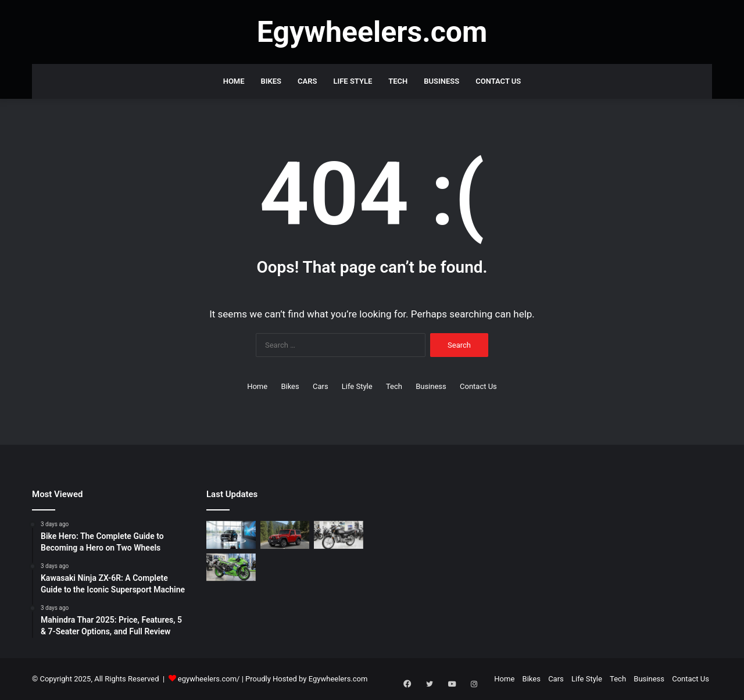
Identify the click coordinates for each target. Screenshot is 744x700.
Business (441, 81)
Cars (307, 81)
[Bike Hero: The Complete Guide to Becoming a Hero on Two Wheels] (339, 535)
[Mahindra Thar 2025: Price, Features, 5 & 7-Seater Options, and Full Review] (285, 535)
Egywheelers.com (338, 679)
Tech (398, 81)
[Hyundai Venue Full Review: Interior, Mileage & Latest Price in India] (231, 535)
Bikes (271, 81)
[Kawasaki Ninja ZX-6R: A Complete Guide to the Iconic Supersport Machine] (231, 567)
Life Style (353, 81)
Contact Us (498, 81)
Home (234, 81)
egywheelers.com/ (209, 679)
